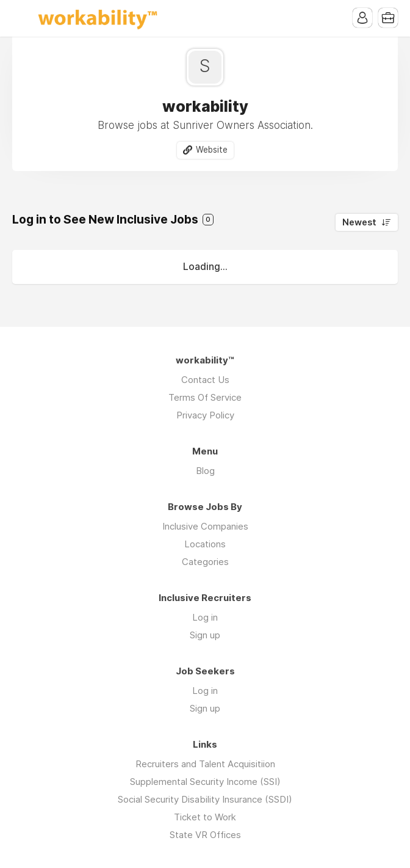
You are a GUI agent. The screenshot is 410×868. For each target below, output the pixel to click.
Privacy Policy (205, 415)
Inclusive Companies (205, 526)
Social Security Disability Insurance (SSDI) (205, 799)
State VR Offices (205, 835)
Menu (21, 18)
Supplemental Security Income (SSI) (205, 782)
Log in (205, 617)
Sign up (205, 635)
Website (212, 150)
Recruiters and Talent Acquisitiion (205, 764)
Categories (205, 562)
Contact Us (205, 380)
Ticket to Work (205, 817)
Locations (205, 544)
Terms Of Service (205, 397)
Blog (205, 471)
